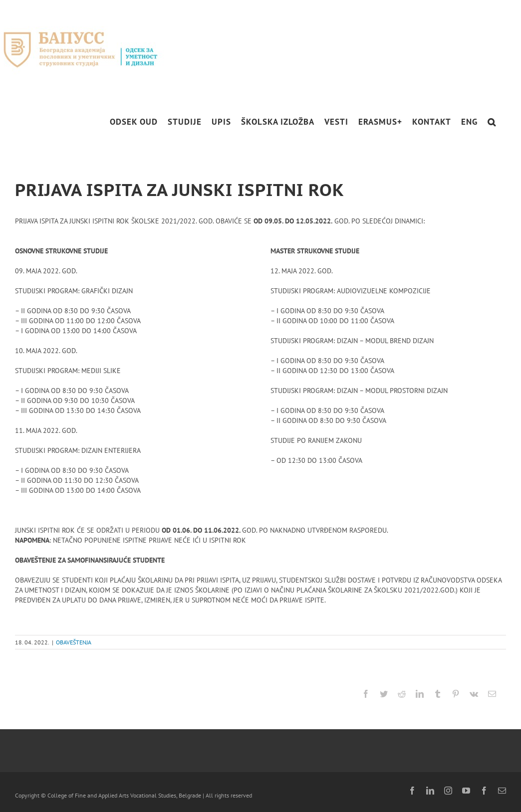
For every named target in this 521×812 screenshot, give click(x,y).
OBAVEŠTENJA (74, 642)
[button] (492, 122)
